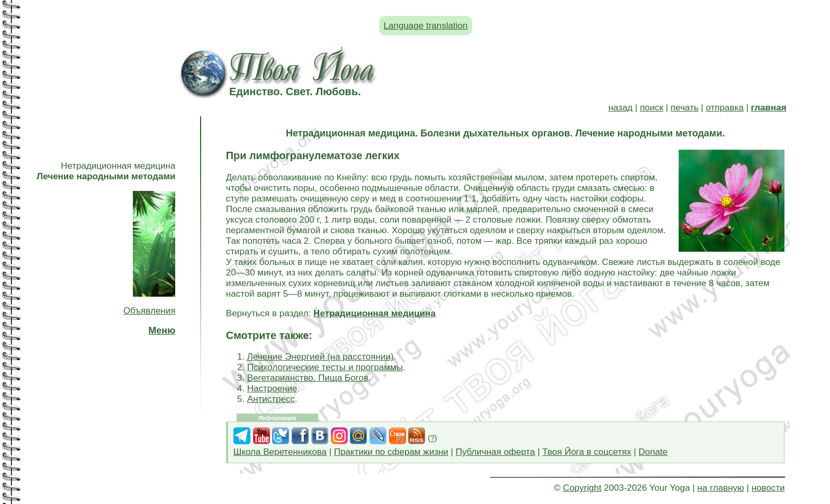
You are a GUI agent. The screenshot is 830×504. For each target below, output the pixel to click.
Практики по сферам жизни (391, 452)
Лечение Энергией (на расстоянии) (321, 357)
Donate (653, 452)
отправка (724, 108)
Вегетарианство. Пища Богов (308, 378)
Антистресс (271, 399)
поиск (652, 108)
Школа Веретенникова (280, 452)
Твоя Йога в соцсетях (587, 452)
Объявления (149, 311)
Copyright (582, 488)
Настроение (272, 388)
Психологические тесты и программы (325, 367)
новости (768, 488)
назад (620, 108)
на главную (720, 488)
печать (685, 108)
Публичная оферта (495, 452)
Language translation (426, 26)
